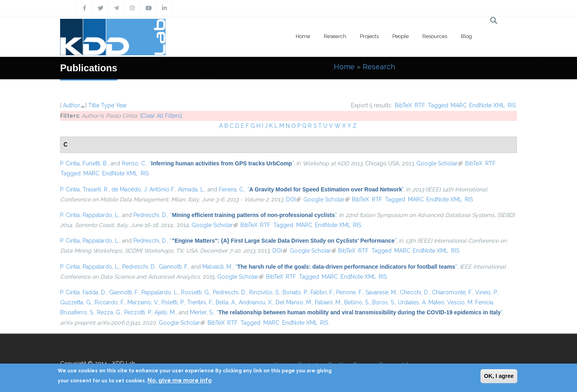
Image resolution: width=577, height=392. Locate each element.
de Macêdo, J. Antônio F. (143, 189)
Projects (369, 36)
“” (221, 163)
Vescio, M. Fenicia (470, 302)
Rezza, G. (109, 312)
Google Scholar (439, 163)
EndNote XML (487, 105)
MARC (459, 105)
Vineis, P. (486, 292)
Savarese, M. (381, 292)
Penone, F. (349, 292)
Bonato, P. (295, 292)
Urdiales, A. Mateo (421, 302)
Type (108, 105)
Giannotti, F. (174, 267)
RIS (512, 105)
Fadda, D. (94, 292)
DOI (293, 199)
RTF (420, 105)
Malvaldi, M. (217, 267)
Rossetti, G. (196, 292)
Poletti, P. (173, 302)
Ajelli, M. (165, 312)
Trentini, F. (200, 302)
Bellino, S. (357, 302)
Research (335, 36)
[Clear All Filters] (161, 116)
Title (94, 105)
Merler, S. (202, 312)
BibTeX (403, 105)
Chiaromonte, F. (452, 292)
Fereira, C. (232, 189)
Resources (435, 36)
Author (72, 105)
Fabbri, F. (322, 292)
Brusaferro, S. (77, 312)
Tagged (438, 105)
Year (121, 105)
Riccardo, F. (110, 302)
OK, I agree (499, 376)
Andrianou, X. (256, 302)
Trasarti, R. (96, 189)
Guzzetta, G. (76, 302)
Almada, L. (191, 189)
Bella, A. (226, 302)
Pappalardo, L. (101, 215)
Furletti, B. (95, 163)
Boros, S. (384, 302)
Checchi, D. (415, 292)
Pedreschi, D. (150, 215)
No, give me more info (180, 380)
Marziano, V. (143, 302)
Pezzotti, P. (138, 312)
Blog (466, 36)
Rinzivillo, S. (264, 292)
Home (303, 36)
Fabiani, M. (328, 302)
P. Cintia (70, 163)
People (400, 36)
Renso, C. (134, 163)
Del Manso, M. (294, 302)
